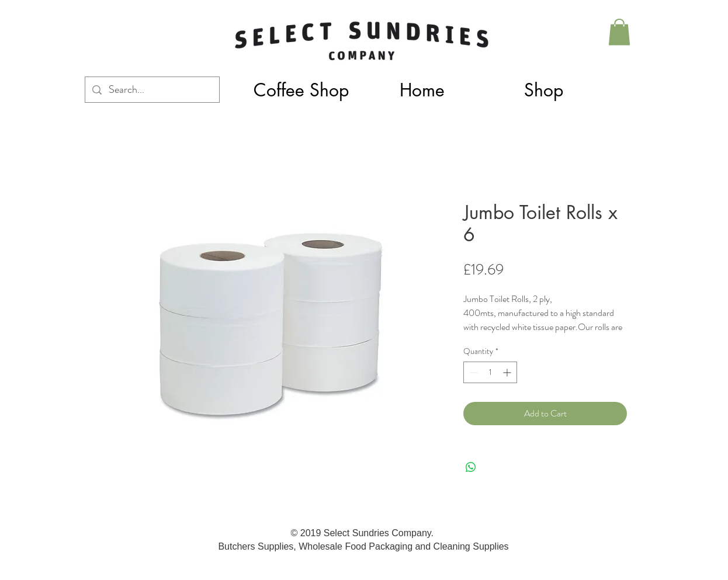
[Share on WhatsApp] (471, 467)
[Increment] (508, 372)
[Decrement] (472, 372)
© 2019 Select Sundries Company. (364, 533)
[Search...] (152, 90)
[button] (543, 90)
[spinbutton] (490, 372)
